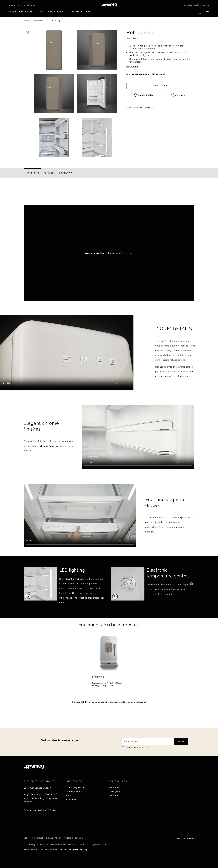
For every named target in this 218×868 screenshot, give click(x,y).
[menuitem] (21, 11)
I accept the (137, 747)
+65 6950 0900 (37, 850)
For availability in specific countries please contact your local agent (109, 702)
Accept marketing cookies (99, 253)
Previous (27, 584)
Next (191, 584)
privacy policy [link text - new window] (143, 747)
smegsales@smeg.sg (78, 850)
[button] (28, 32)
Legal (27, 838)
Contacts (188, 5)
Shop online (14, 5)
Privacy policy (54, 838)
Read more (132, 66)
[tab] (33, 173)
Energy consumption (138, 74)
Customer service (202, 5)
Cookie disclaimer (73, 838)
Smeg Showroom (29, 5)
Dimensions (159, 74)
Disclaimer (38, 838)
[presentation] (44, 195)
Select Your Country (184, 839)
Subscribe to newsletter (60, 740)
